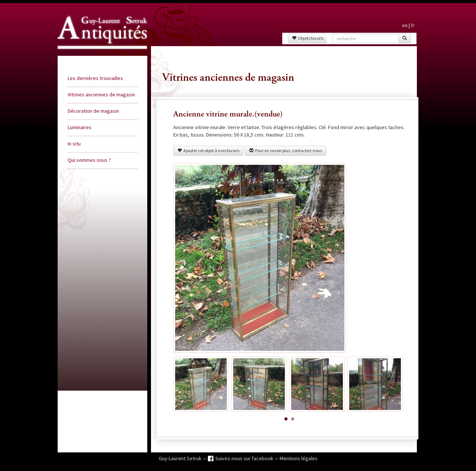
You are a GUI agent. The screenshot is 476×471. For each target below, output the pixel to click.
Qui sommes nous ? (89, 160)
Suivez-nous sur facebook (245, 458)
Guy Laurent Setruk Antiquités (99, 55)
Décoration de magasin (93, 111)
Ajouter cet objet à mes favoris (208, 150)
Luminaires (80, 127)
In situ (74, 144)
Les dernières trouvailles (95, 78)
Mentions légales (299, 458)
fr (413, 25)
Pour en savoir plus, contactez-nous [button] (286, 150)
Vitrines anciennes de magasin (101, 94)
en (405, 25)
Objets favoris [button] (308, 38)
